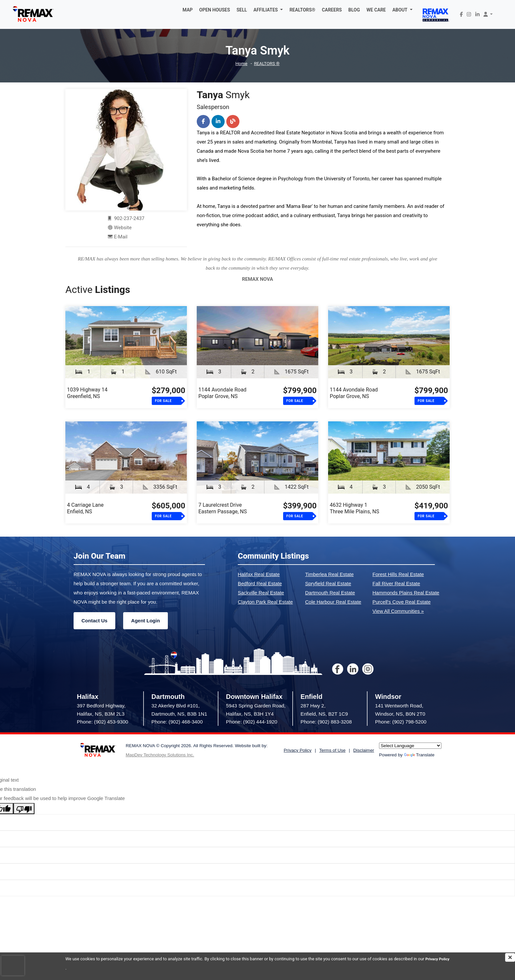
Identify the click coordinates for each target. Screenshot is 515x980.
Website (123, 228)
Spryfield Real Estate (328, 583)
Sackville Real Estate (261, 593)
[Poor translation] (24, 809)
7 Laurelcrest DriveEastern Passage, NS (223, 508)
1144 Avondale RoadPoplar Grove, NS (222, 393)
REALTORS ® (267, 64)
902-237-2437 (126, 218)
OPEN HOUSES (215, 10)
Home (240, 64)
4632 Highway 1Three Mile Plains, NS (354, 508)
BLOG (354, 10)
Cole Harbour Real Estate (333, 602)
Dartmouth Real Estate (330, 593)
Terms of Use (332, 750)
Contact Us (94, 621)
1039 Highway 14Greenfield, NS (87, 393)
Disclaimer (364, 750)
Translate (419, 755)
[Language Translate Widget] (410, 746)
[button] (268, 10)
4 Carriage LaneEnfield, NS (85, 508)
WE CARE (376, 10)
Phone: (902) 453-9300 (102, 722)
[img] (510, 957)
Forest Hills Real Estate (398, 574)
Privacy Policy (79, 968)
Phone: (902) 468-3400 (177, 722)
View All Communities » (398, 611)
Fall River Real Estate (396, 583)
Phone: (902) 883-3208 (326, 722)
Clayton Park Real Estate (265, 602)
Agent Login (145, 621)
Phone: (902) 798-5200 (401, 722)
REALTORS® (302, 10)
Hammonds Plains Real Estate (406, 593)
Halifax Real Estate (259, 574)
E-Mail (121, 237)
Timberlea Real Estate (329, 574)
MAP (188, 10)
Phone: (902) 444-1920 (252, 722)
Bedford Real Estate (260, 583)
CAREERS (332, 10)
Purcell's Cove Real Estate (402, 602)
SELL (242, 10)
